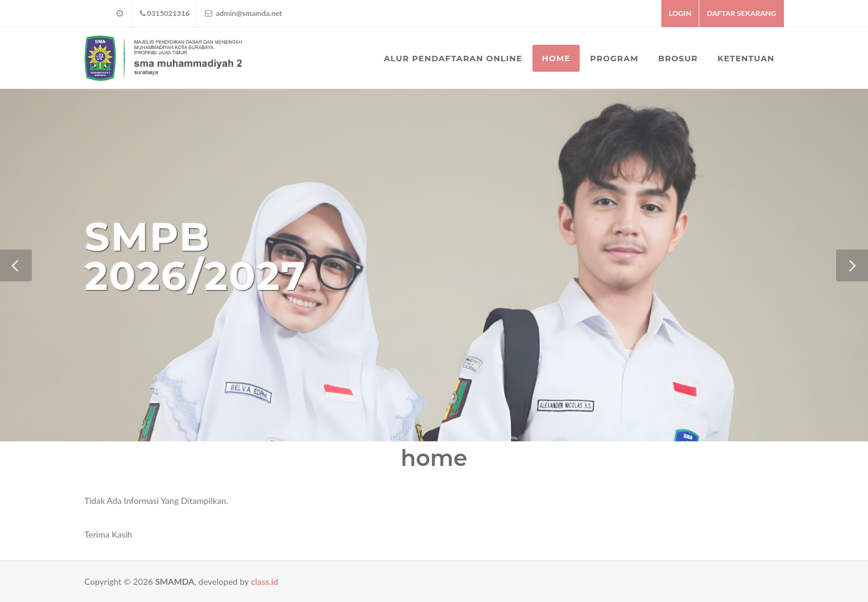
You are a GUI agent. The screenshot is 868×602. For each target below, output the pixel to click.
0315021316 (165, 13)
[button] (16, 265)
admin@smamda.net (244, 13)
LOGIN (680, 13)
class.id (264, 581)
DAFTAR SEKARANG (741, 13)
